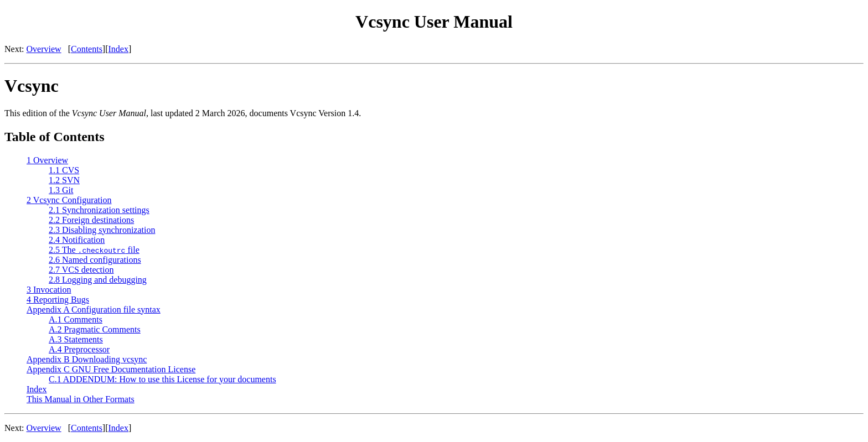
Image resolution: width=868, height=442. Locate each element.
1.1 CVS (64, 170)
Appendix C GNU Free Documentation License (111, 369)
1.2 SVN (64, 180)
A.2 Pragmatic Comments (95, 329)
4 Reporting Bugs (58, 300)
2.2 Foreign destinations (91, 220)
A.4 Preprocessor (79, 349)
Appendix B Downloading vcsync (87, 359)
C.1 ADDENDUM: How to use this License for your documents (162, 379)
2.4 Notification (77, 240)
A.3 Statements (76, 339)
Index (118, 49)
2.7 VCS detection (81, 270)
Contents (87, 49)
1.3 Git (61, 190)
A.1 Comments (76, 319)
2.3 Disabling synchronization (102, 230)
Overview (44, 49)
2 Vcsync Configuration (69, 200)
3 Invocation (49, 290)
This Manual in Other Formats (81, 399)
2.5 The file (94, 250)
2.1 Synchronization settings (99, 210)
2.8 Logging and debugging (98, 280)
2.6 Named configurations (95, 260)
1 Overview (47, 160)
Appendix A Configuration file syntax (94, 310)
